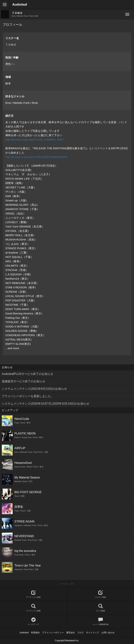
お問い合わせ (108, 633)
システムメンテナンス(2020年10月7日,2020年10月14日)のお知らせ (46, 404)
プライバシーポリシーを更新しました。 (28, 396)
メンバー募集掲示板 (101, 621)
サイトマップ (93, 633)
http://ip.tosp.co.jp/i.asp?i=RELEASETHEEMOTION (36, 157)
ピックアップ (33, 621)
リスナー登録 (101, 594)
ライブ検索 (101, 608)
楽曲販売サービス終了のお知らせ (23, 381)
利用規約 (35, 633)
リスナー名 (12, 38)
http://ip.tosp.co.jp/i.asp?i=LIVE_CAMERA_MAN (34, 140)
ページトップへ (67, 584)
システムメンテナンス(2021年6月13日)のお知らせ (34, 389)
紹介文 (9, 116)
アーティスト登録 (33, 594)
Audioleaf (20, 5)
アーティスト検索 (33, 608)
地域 (8, 77)
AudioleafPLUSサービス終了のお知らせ (28, 374)
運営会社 (71, 633)
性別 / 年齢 (12, 58)
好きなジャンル (15, 96)
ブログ (80, 633)
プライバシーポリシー (53, 633)
